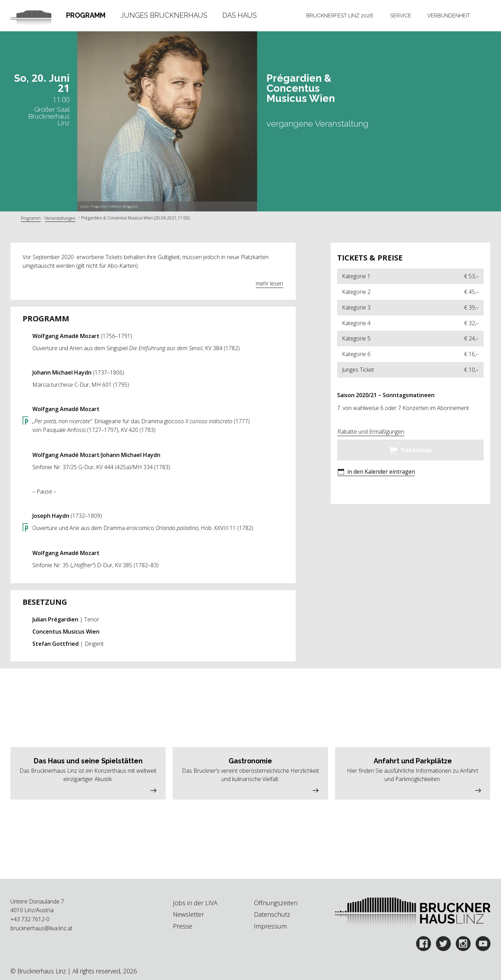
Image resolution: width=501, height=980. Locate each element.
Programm (86, 15)
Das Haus (240, 15)
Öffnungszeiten (276, 903)
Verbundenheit (449, 15)
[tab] (86, 16)
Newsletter (188, 914)
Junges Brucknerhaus (164, 15)
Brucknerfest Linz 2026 (340, 15)
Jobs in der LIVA (195, 903)
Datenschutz (272, 914)
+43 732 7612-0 (30, 919)
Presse (183, 926)
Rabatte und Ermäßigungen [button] (371, 432)
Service (401, 15)
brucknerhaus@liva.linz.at (41, 928)
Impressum (270, 926)
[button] (376, 472)
